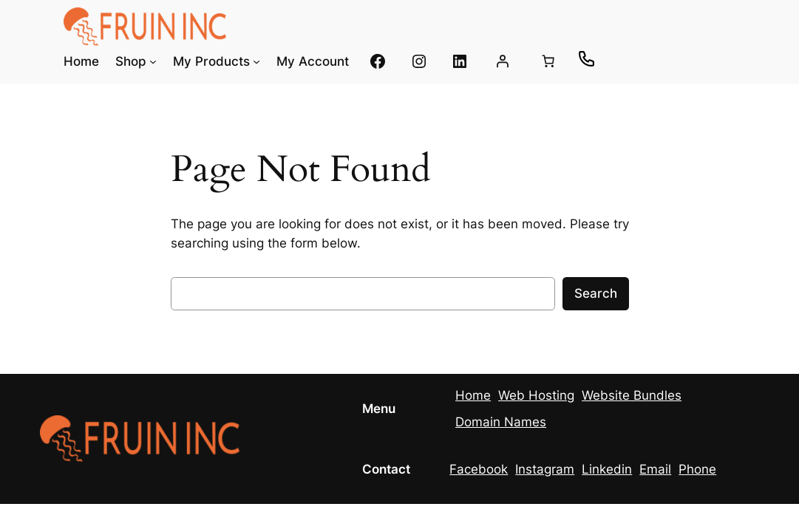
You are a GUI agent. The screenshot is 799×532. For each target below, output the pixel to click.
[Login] (503, 61)
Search (596, 293)
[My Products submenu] (256, 61)
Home (473, 395)
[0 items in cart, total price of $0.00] (548, 61)
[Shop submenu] (153, 61)
